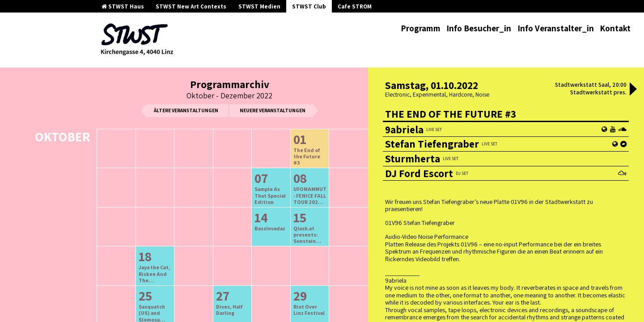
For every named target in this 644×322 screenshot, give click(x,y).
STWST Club (309, 6)
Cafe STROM (355, 6)
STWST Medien (259, 6)
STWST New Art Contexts (191, 6)
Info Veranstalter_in (556, 28)
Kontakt (615, 28)
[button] (633, 90)
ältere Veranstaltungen (186, 110)
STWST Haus (123, 6)
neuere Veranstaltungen (273, 110)
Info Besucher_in (479, 28)
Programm (421, 28)
